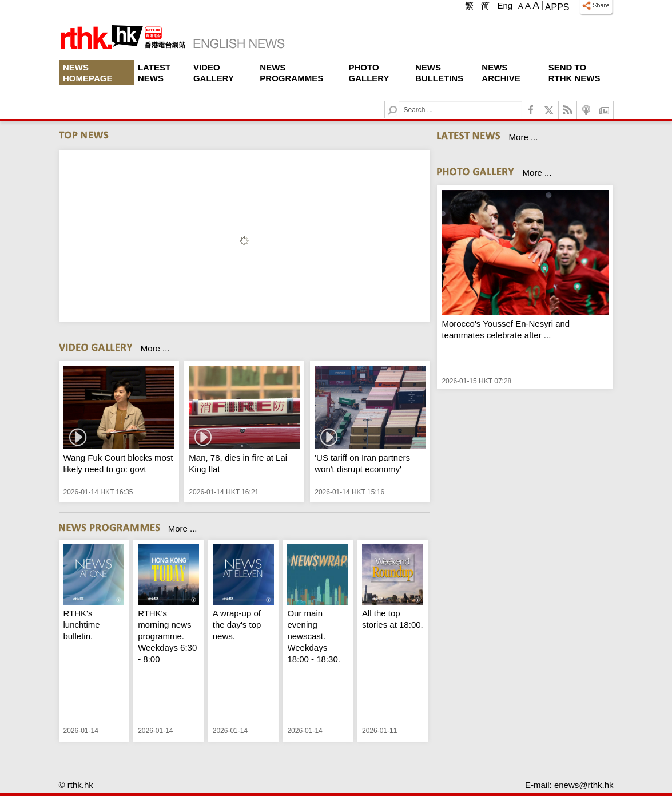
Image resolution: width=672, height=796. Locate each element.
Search (399, 102)
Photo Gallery (369, 73)
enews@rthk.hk (584, 785)
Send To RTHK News (574, 73)
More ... (155, 348)
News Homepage (88, 73)
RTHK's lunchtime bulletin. (82, 625)
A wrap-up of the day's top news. (237, 625)
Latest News (154, 73)
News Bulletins (439, 73)
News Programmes (291, 73)
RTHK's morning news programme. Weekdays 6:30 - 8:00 (167, 636)
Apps (557, 7)
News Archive (501, 73)
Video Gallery (214, 73)
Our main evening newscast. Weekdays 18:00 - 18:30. (314, 636)
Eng (505, 5)
